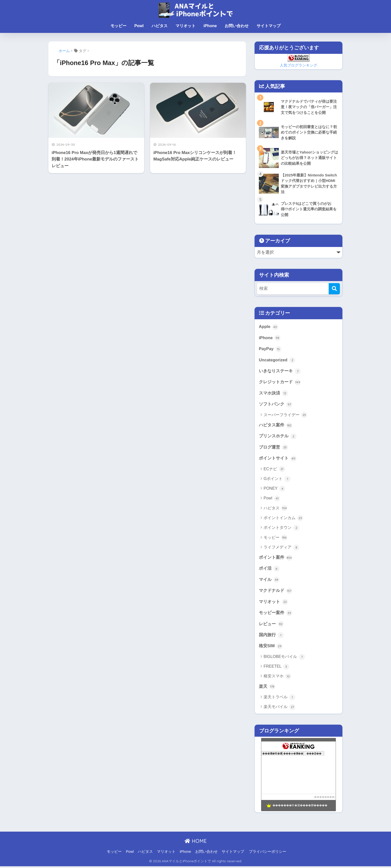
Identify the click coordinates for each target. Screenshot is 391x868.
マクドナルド (276, 592)
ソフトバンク (276, 405)
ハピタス (160, 26)
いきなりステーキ (280, 372)
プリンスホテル (278, 437)
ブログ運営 (273, 448)
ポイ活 (269, 570)
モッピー (118, 26)
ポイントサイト (278, 460)
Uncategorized (277, 361)
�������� (324, 799)
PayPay (270, 349)
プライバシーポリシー (268, 853)
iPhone (210, 26)
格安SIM (271, 648)
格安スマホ (277, 678)
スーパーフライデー (285, 416)
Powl (139, 26)
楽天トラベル (279, 699)
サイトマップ (269, 26)
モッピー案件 (276, 614)
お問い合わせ (237, 26)
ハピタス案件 (276, 426)
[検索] (334, 289)
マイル (269, 581)
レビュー (271, 626)
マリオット (186, 26)
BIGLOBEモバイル (284, 658)
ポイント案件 (276, 559)
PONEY (274, 490)
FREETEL (276, 668)
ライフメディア (281, 549)
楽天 (267, 688)
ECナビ (274, 470)
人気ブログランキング (298, 65)
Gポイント (277, 480)
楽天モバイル (279, 709)
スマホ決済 (273, 394)
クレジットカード (280, 383)
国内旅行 (271, 637)
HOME (196, 843)
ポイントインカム (283, 519)
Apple (269, 327)
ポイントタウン (281, 529)
